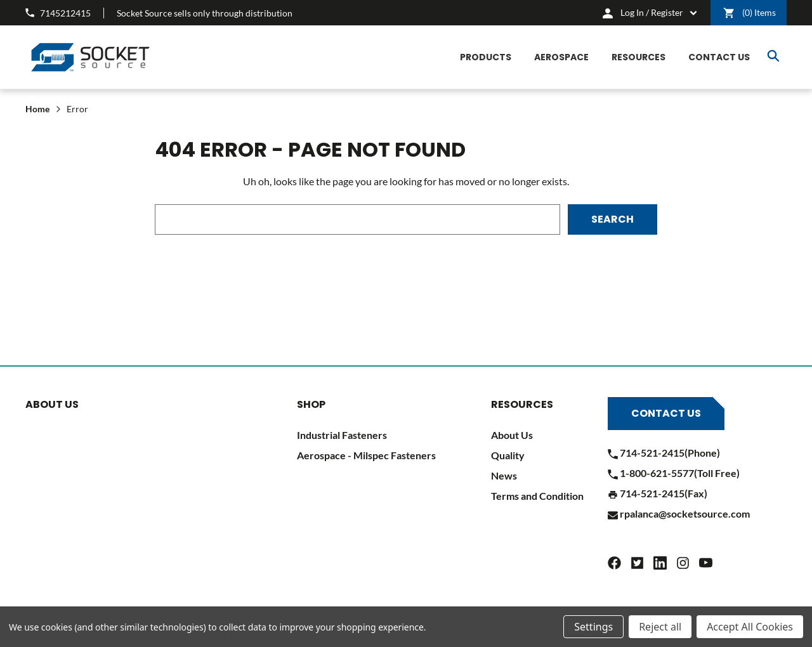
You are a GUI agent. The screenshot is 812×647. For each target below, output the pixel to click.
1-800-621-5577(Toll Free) (674, 473)
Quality (508, 455)
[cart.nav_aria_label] (650, 13)
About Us (512, 435)
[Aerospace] (561, 57)
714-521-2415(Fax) (658, 493)
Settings (593, 627)
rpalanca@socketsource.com (679, 513)
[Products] (486, 57)
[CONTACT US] (719, 57)
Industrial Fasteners (342, 435)
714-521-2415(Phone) (664, 453)
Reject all (660, 627)
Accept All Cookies (750, 627)
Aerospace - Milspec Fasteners (366, 455)
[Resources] (638, 57)
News (504, 475)
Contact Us (666, 413)
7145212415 (58, 13)
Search (773, 56)
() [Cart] (750, 13)
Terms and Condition (537, 496)
